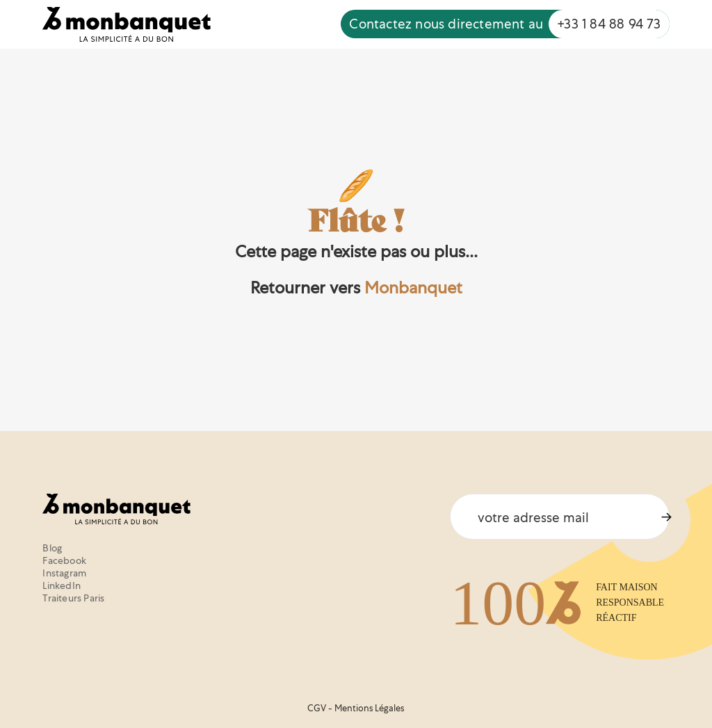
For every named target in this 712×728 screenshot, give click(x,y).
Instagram (64, 573)
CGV (317, 708)
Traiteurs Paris (73, 598)
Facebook (64, 560)
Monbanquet (413, 288)
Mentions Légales (369, 708)
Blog (52, 548)
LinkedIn (62, 585)
